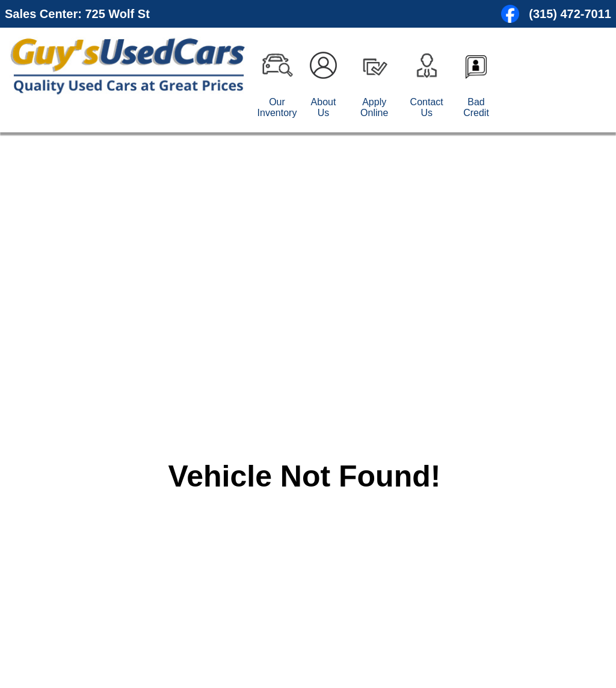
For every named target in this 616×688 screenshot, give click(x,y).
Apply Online (374, 107)
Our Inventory (277, 107)
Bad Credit (476, 107)
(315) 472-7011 (570, 14)
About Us (324, 107)
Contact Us (427, 107)
